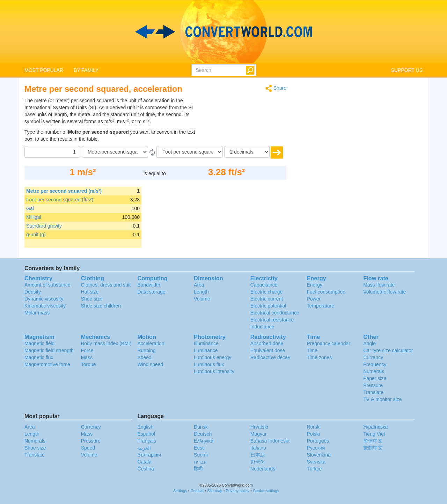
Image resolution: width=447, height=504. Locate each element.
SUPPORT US (407, 70)
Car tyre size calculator (388, 350)
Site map (215, 491)
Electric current (267, 299)
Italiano (258, 448)
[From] (115, 152)
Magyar (259, 434)
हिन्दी (198, 469)
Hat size (90, 292)
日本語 (258, 455)
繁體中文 (373, 448)
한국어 (258, 462)
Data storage (151, 292)
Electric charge (267, 292)
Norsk (313, 427)
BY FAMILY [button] (86, 70)
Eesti (199, 448)
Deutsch (203, 434)
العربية (144, 448)
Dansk (201, 427)
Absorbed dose (267, 343)
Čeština (145, 469)
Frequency (375, 364)
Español (146, 434)
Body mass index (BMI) (106, 343)
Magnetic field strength (49, 350)
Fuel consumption (326, 292)
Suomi (201, 455)
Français (147, 441)
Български (149, 455)
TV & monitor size (382, 399)
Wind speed (150, 364)
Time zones (319, 357)
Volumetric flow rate (384, 292)
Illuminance (206, 343)
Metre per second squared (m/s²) (64, 191)
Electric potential (268, 306)
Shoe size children (101, 306)
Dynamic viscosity (44, 299)
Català (144, 462)
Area (199, 285)
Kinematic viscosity (45, 306)
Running (146, 350)
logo (223, 32)
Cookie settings (266, 491)
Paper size (375, 378)
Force (87, 350)
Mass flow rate (379, 285)
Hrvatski (259, 427)
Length (201, 292)
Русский (316, 448)
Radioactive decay (270, 357)
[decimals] (247, 152)
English (145, 427)
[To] (190, 152)
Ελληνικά (204, 441)
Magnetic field (39, 343)
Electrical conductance (275, 313)
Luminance (206, 350)
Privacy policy (238, 491)
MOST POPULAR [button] (44, 70)
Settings (180, 491)
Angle (369, 343)
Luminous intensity (214, 371)
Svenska (316, 462)
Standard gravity (44, 226)
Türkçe (314, 469)
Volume (202, 299)
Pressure (373, 385)
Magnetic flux (39, 357)
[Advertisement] (243, 114)
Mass (87, 357)
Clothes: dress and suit (106, 285)
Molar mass (37, 313)
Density (33, 292)
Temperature (320, 306)
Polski (313, 434)
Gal (30, 208)
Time (312, 350)
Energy (314, 285)
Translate (373, 392)
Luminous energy (212, 357)
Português (318, 441)
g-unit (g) (36, 235)
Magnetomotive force (47, 364)
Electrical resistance (272, 320)
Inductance (262, 327)
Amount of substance (47, 285)
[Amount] (52, 152)
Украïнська (375, 427)
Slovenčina (319, 455)
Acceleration (151, 343)
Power (314, 299)
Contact (197, 491)
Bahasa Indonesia (270, 441)
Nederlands (263, 469)
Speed (144, 357)
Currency (373, 357)
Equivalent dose (268, 350)
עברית (200, 462)
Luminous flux (209, 364)
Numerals (374, 371)
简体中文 (373, 441)
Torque (89, 364)
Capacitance (264, 285)
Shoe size (92, 299)
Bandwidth (149, 285)
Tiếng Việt (374, 434)
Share (276, 88)
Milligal (34, 217)
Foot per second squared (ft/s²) (60, 200)
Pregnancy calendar (328, 343)
